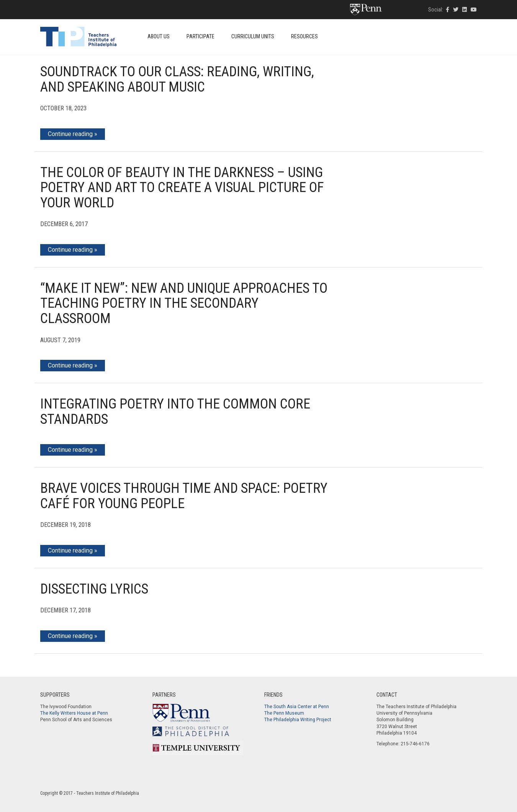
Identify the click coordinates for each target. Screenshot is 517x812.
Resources (304, 36)
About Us (159, 36)
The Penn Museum (284, 713)
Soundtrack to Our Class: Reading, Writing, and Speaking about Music (177, 79)
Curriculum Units (253, 36)
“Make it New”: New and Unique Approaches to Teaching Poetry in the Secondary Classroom (184, 303)
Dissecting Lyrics (94, 589)
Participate (200, 36)
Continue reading (70, 134)
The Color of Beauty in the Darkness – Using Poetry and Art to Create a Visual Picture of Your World (182, 188)
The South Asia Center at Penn (297, 707)
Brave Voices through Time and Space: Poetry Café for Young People (184, 496)
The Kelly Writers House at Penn (74, 713)
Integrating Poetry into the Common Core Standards (175, 412)
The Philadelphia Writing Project (298, 720)
